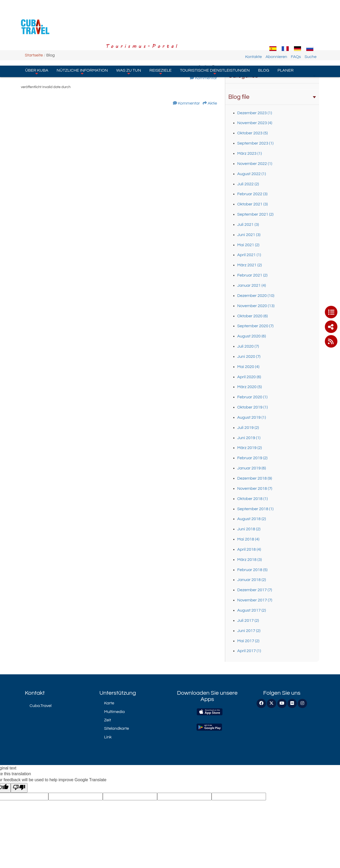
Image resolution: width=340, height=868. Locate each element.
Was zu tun (129, 42)
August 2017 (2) (252, 610)
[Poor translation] (19, 788)
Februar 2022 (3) (252, 194)
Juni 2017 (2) (249, 631)
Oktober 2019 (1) (253, 407)
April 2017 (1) (249, 651)
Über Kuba (37, 42)
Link (108, 737)
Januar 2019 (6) (252, 468)
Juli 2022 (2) (248, 184)
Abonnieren (282, 27)
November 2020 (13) (256, 306)
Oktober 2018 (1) (253, 499)
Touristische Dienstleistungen (215, 42)
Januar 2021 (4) (252, 285)
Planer (285, 41)
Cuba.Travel (41, 706)
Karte (109, 703)
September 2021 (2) (255, 214)
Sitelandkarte (117, 728)
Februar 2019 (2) (252, 458)
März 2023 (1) (250, 153)
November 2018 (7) (255, 488)
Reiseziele (160, 42)
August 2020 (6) (252, 336)
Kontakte (259, 27)
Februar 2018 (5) (252, 570)
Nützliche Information (82, 42)
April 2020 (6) (249, 377)
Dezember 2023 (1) (255, 113)
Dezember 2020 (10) (256, 296)
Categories (272, 76)
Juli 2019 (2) (248, 428)
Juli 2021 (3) (248, 225)
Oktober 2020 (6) (253, 316)
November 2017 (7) (255, 600)
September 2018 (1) (255, 509)
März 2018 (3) (250, 560)
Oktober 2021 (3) (253, 204)
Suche (316, 27)
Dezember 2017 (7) (255, 590)
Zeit (107, 720)
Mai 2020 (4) (248, 367)
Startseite (34, 55)
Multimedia (114, 712)
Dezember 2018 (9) (255, 478)
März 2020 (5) (250, 387)
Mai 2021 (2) (248, 245)
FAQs (302, 27)
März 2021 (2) (250, 265)
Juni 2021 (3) (249, 235)
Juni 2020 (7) (249, 357)
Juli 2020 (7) (248, 346)
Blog (264, 41)
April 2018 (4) (249, 549)
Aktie (212, 103)
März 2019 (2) (250, 448)
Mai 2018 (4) (248, 539)
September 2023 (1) (255, 143)
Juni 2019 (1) (249, 438)
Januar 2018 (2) (252, 580)
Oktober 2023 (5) (253, 133)
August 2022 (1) (252, 174)
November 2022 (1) (255, 164)
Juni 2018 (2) (249, 529)
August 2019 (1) (252, 417)
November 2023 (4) (255, 123)
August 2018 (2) (252, 519)
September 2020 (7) (255, 326)
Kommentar (206, 78)
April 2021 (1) (249, 255)
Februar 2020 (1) (252, 397)
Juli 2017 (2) (248, 620)
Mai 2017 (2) (248, 641)
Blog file (272, 97)
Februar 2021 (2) (252, 275)
